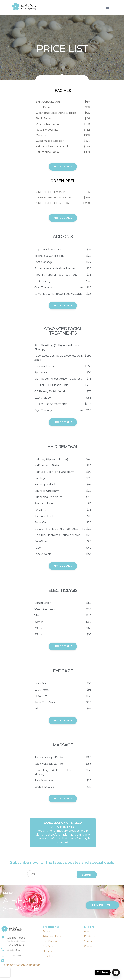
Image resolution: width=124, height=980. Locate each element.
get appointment (102, 905)
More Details (63, 167)
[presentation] (5, 973)
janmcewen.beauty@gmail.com (22, 965)
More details (63, 567)
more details (63, 306)
